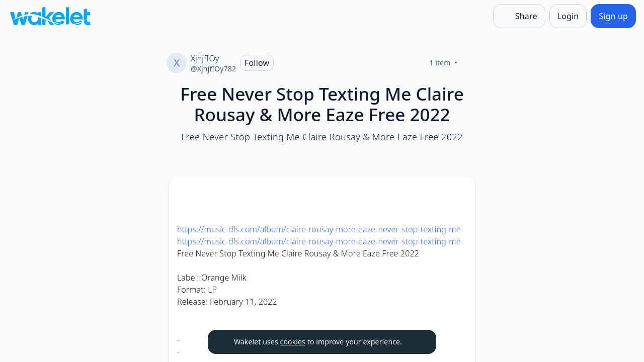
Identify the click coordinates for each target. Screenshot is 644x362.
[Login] (568, 16)
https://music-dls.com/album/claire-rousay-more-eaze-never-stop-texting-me (319, 229)
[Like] (469, 63)
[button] (459, 193)
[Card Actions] (459, 193)
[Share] (519, 16)
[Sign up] (613, 16)
